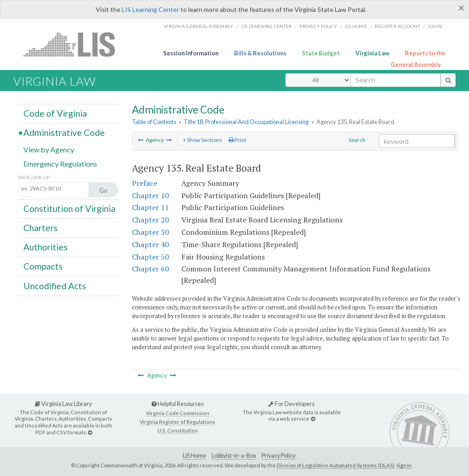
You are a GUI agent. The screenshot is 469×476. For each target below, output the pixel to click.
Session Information (191, 53)
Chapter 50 (150, 257)
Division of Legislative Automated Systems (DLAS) (335, 465)
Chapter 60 (150, 269)
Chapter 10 (150, 195)
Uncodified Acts (55, 285)
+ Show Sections (202, 140)
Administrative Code (64, 133)
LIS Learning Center (150, 9)
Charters (41, 228)
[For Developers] (313, 419)
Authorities (46, 247)
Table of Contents (154, 122)
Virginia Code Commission (178, 413)
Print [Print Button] (237, 140)
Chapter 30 (150, 232)
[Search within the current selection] (417, 141)
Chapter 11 (150, 207)
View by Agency (49, 149)
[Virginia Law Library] (90, 432)
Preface (145, 183)
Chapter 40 (150, 244)
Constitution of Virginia (69, 208)
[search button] (448, 80)
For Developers (292, 404)
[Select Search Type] (318, 80)
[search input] (395, 80)
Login (435, 26)
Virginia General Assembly (198, 26)
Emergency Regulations (60, 163)
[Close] (461, 8)
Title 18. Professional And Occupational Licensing (246, 122)
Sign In (404, 465)
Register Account (397, 26)
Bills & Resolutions (260, 53)
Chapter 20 (150, 220)
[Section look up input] (63, 189)
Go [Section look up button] (104, 190)
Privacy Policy (318, 26)
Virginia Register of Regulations (177, 422)
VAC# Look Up (34, 177)
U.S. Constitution (178, 430)
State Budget (321, 53)
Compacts (43, 266)
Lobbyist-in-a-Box (234, 456)
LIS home (356, 26)
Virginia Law (372, 53)
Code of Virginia (55, 113)
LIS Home (194, 456)
